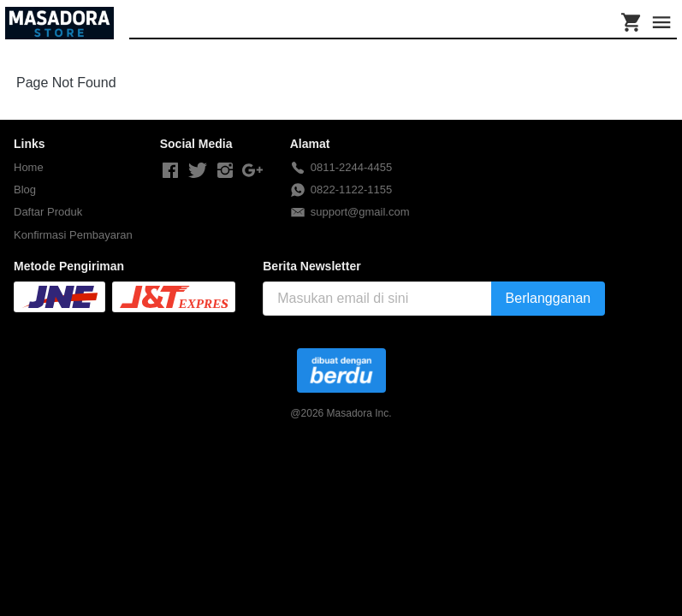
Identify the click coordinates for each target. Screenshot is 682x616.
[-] (170, 171)
